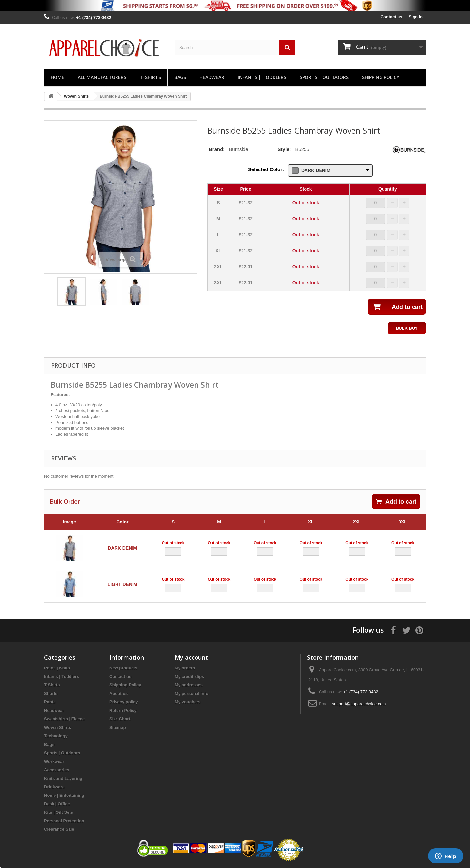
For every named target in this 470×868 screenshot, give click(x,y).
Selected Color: (266, 169)
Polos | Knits (57, 668)
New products (123, 668)
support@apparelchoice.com (359, 704)
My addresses (189, 685)
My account (191, 657)
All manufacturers (102, 77)
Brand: (217, 149)
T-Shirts (150, 77)
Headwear (212, 77)
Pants (50, 702)
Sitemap (118, 727)
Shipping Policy (381, 77)
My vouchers (188, 702)
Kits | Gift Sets (59, 812)
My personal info (191, 693)
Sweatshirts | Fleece (64, 719)
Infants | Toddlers (262, 77)
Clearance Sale (59, 829)
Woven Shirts (58, 727)
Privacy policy (124, 702)
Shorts (51, 693)
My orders (185, 668)
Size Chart (120, 719)
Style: (284, 149)
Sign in (416, 17)
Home (57, 77)
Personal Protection (64, 821)
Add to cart (396, 502)
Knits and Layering (63, 778)
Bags (180, 77)
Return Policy (123, 710)
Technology (56, 736)
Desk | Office (57, 804)
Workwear (54, 761)
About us (118, 693)
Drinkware (54, 787)
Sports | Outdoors (324, 77)
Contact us (391, 17)
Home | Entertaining (64, 795)
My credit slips (189, 676)
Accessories (57, 770)
